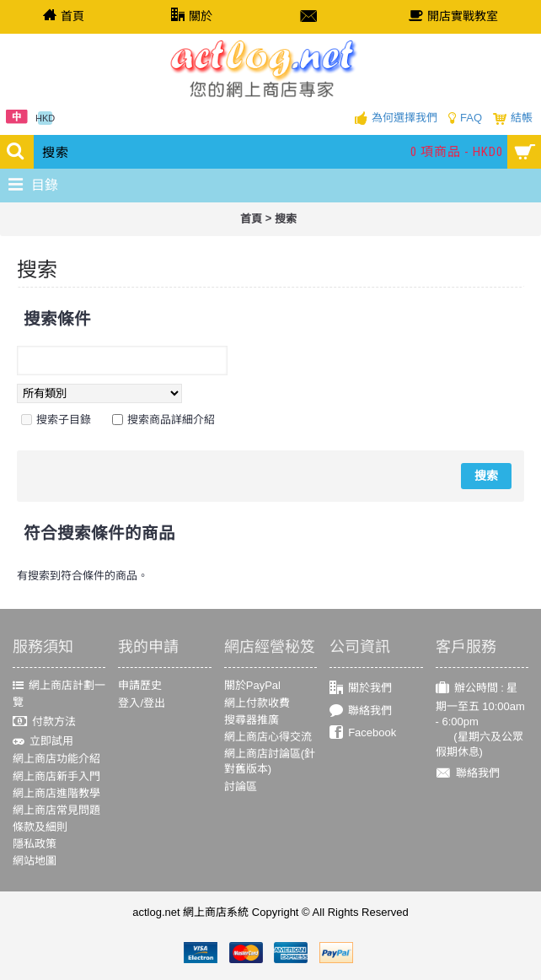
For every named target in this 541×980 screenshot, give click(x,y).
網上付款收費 (257, 703)
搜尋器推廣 (252, 720)
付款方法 (44, 722)
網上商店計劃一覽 (59, 693)
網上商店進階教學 (56, 793)
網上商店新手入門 (56, 776)
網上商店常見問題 (56, 810)
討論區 (241, 786)
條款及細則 (40, 827)
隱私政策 (35, 844)
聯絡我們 (361, 711)
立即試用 (43, 741)
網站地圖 (35, 861)
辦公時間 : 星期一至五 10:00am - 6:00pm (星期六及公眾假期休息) (480, 720)
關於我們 (361, 689)
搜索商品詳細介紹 (171, 420)
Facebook (363, 733)
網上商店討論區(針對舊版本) (270, 761)
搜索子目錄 (64, 420)
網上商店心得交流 (268, 737)
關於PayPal (252, 685)
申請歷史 (140, 685)
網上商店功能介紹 (56, 759)
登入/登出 (142, 703)
